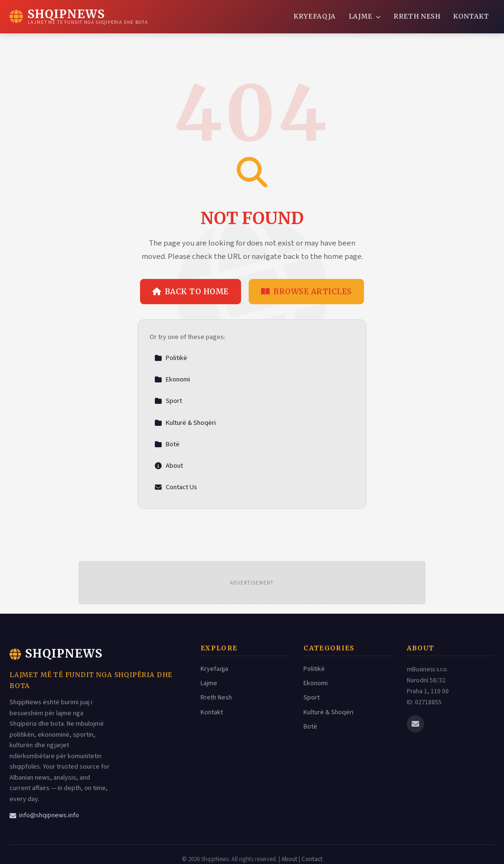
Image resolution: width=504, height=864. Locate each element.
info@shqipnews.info (44, 815)
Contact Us (176, 487)
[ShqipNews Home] (79, 17)
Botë (167, 444)
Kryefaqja (315, 16)
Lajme (365, 16)
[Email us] (415, 724)
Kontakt (471, 16)
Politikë (171, 358)
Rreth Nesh (417, 16)
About (169, 466)
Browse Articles (307, 291)
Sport (168, 401)
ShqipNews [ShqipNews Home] (56, 653)
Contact (312, 859)
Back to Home (191, 291)
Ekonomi (172, 379)
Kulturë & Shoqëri (185, 423)
